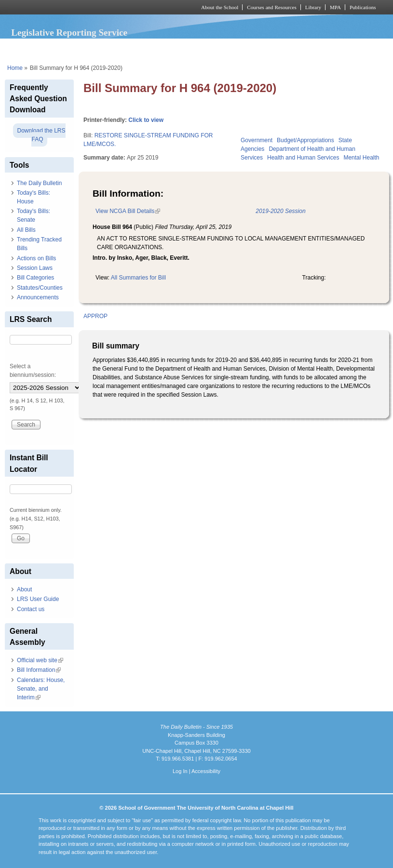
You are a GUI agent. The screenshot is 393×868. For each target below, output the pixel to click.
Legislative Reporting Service (69, 33)
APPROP (95, 316)
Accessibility (206, 771)
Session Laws (35, 268)
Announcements (38, 297)
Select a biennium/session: (33, 371)
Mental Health (361, 158)
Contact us (31, 609)
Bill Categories (35, 278)
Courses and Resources (271, 7)
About (24, 589)
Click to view (146, 120)
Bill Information (39, 670)
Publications (363, 7)
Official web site (40, 660)
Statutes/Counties (40, 288)
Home (15, 68)
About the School (220, 7)
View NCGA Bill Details (128, 211)
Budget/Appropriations (305, 140)
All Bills (26, 230)
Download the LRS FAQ (41, 135)
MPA (335, 7)
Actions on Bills (36, 258)
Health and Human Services (303, 158)
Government (257, 140)
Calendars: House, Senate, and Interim (41, 689)
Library (313, 7)
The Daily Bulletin (39, 183)
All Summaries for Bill (138, 278)
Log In (180, 771)
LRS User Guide (38, 599)
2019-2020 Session (280, 211)
